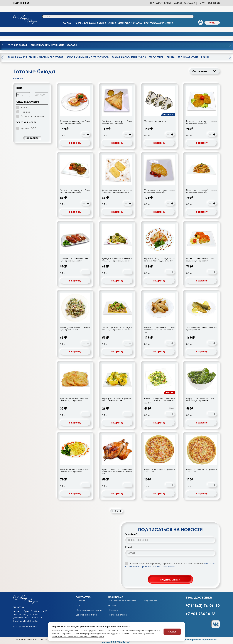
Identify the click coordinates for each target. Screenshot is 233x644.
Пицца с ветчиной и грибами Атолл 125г (159, 471)
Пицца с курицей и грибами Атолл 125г (201, 471)
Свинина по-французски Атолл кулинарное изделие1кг (75, 122)
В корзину (75, 143)
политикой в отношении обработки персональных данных (170, 565)
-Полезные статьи (118, 615)
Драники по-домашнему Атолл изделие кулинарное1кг (75, 400)
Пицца (171, 57)
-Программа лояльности (89, 610)
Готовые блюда (18, 45)
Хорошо (172, 632)
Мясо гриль (156, 57)
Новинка (25, 112)
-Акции (112, 605)
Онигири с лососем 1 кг (155, 121)
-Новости (113, 610)
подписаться (170, 579)
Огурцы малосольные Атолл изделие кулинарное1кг (201, 400)
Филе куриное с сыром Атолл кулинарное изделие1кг (159, 191)
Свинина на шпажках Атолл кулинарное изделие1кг (75, 260)
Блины (205, 57)
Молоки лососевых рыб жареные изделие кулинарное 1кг (159, 330)
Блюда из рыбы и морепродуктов (88, 57)
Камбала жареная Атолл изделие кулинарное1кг (117, 122)
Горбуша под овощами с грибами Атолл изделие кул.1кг (159, 260)
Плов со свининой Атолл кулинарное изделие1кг (201, 191)
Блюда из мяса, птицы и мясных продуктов (35, 57)
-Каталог (80, 605)
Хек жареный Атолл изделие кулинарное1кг (201, 329)
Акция (24, 108)
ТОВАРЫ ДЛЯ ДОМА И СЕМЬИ (90, 23)
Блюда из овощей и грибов (129, 57)
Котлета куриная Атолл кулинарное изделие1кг (201, 122)
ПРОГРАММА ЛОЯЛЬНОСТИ (159, 23)
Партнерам (21, 3)
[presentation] (230, 45)
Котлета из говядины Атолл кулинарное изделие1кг (75, 191)
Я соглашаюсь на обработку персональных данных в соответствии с (170, 565)
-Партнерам (150, 601)
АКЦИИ (112, 23)
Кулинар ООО (29, 128)
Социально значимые (33, 116)
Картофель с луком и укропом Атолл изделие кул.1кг (117, 400)
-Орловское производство (122, 601)
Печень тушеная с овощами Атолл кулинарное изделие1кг (117, 329)
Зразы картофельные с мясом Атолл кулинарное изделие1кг (117, 191)
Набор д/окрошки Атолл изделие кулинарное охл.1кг (75, 329)
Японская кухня (188, 57)
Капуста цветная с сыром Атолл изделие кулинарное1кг (75, 471)
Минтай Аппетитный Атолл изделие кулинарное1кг (201, 260)
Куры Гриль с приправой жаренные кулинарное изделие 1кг (117, 472)
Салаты (72, 45)
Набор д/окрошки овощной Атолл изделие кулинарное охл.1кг (159, 401)
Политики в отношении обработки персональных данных (78, 636)
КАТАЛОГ (68, 23)
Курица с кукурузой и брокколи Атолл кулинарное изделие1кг (117, 260)
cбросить (32, 138)
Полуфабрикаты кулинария (47, 45)
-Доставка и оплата (86, 615)
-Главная (80, 601)
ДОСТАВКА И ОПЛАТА (130, 23)
